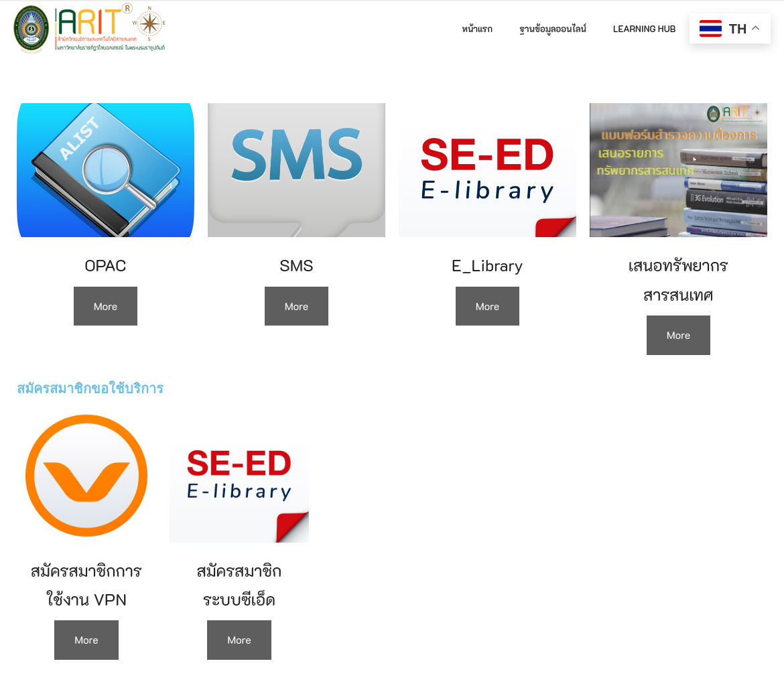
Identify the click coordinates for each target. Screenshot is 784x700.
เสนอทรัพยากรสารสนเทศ (678, 279)
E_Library (487, 265)
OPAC (106, 265)
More (106, 306)
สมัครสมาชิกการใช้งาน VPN (86, 585)
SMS (296, 265)
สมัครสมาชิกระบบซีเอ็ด (240, 585)
